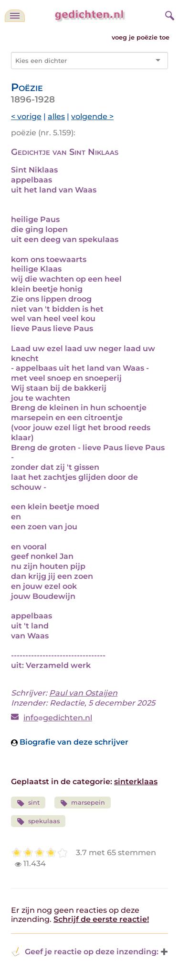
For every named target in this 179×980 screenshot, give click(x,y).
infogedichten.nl (58, 718)
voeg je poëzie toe (141, 37)
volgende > (92, 116)
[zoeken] (168, 14)
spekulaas (38, 822)
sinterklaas (136, 782)
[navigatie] (15, 16)
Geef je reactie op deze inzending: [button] (85, 952)
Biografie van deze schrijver (70, 742)
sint (28, 803)
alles (56, 116)
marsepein (83, 803)
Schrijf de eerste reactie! (101, 919)
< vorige (26, 116)
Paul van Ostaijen (83, 693)
